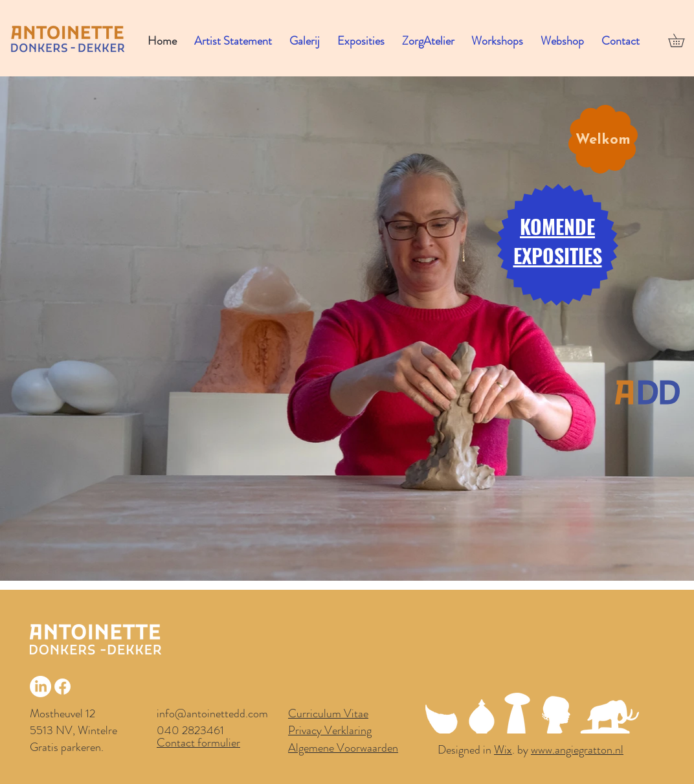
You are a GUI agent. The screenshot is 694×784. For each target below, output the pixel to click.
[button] (308, 41)
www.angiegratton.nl (577, 750)
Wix (503, 750)
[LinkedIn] (40, 687)
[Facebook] (62, 687)
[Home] (647, 392)
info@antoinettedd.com (212, 713)
